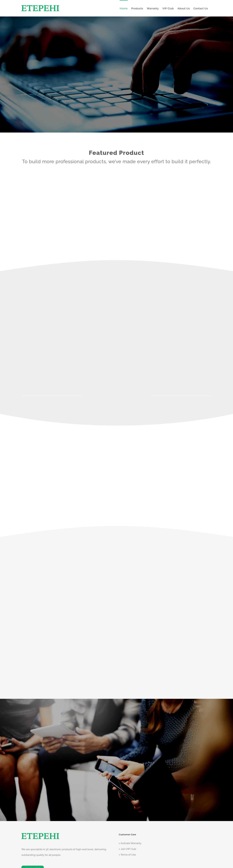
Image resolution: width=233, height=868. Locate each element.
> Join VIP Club (127, 849)
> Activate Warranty (130, 843)
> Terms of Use (127, 855)
